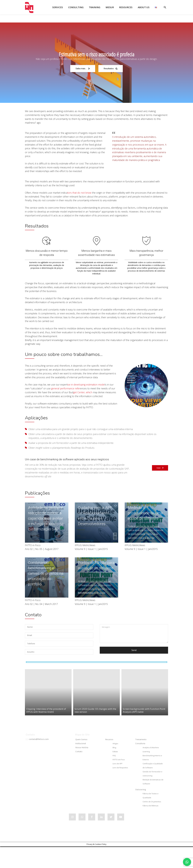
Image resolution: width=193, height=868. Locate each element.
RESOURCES (126, 7)
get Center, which (83, 403)
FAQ (114, 777)
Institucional (81, 765)
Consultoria (140, 765)
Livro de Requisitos (120, 789)
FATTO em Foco (119, 781)
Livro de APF (117, 785)
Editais (115, 773)
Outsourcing (141, 811)
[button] (165, 8)
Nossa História (82, 769)
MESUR (110, 7)
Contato (79, 773)
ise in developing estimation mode (86, 395)
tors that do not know (79, 194)
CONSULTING (76, 7)
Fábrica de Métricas (151, 827)
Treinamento (141, 761)
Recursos (109, 761)
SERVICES (58, 7)
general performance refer (65, 399)
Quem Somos (81, 761)
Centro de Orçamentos (152, 823)
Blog (114, 769)
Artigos (115, 765)
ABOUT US (144, 7)
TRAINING (95, 7)
